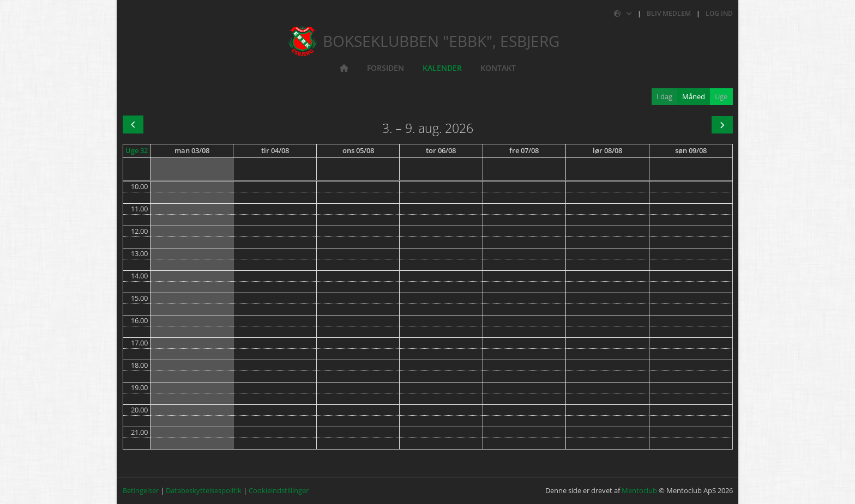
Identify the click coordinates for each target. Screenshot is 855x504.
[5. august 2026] (358, 151)
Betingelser (141, 490)
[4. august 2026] (275, 151)
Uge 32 (137, 150)
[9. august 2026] (691, 151)
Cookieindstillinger (279, 490)
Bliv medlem (669, 13)
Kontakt (498, 68)
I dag (664, 96)
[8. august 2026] (607, 151)
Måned (694, 96)
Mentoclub (639, 490)
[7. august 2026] (524, 151)
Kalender (442, 68)
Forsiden (386, 68)
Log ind (719, 13)
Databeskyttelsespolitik (204, 490)
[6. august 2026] (441, 151)
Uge (721, 96)
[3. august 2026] (192, 151)
